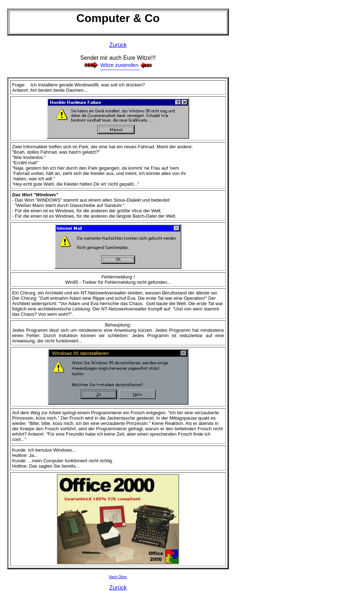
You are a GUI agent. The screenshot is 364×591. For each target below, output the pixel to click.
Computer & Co (118, 18)
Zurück (118, 45)
